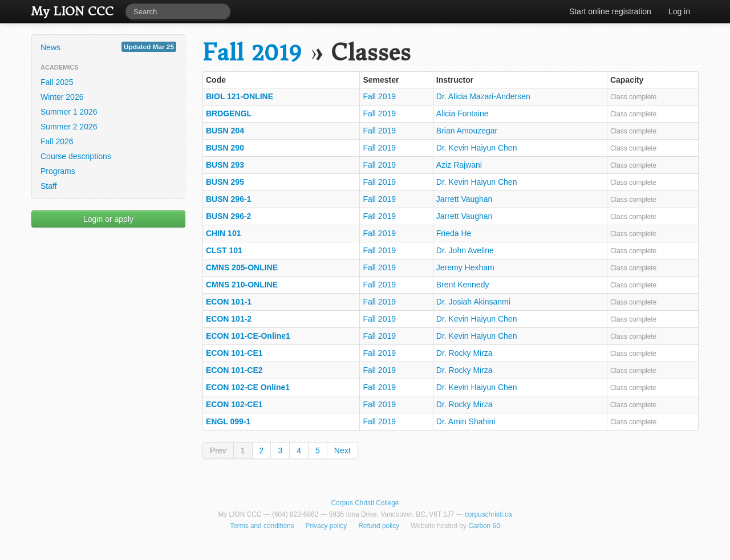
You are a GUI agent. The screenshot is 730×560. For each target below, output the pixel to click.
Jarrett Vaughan (465, 199)
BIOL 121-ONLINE (240, 96)
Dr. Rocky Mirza (465, 353)
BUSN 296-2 (228, 216)
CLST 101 (224, 250)
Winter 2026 (62, 97)
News (108, 47)
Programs (58, 171)
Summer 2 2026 (69, 127)
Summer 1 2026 (69, 112)
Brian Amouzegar (467, 131)
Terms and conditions (262, 526)
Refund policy (379, 526)
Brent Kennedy (463, 285)
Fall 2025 (57, 82)
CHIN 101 (223, 233)
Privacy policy (327, 526)
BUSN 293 (225, 165)
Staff (49, 186)
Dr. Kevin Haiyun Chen (477, 148)
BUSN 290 (225, 148)
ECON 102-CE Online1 (248, 387)
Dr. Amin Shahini (466, 421)
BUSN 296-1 (228, 199)
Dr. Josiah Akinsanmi (473, 302)
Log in (679, 11)
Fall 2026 (57, 141)
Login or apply (108, 219)
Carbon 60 (484, 526)
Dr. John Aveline (465, 250)
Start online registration (610, 11)
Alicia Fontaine (463, 113)
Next (342, 451)
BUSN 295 (225, 182)
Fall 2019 (252, 53)
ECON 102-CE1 (234, 404)
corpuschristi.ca (488, 514)
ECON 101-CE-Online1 (248, 336)
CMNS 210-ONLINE (242, 285)
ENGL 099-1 (228, 421)
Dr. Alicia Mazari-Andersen (483, 96)
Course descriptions (76, 156)
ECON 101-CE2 (234, 370)
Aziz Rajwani (459, 165)
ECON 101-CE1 (234, 353)
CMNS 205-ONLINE (242, 267)
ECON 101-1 (229, 302)
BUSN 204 (225, 131)
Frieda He (454, 233)
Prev (218, 451)
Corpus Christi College (365, 503)
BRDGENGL (229, 113)
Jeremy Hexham (465, 267)
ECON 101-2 (229, 319)
